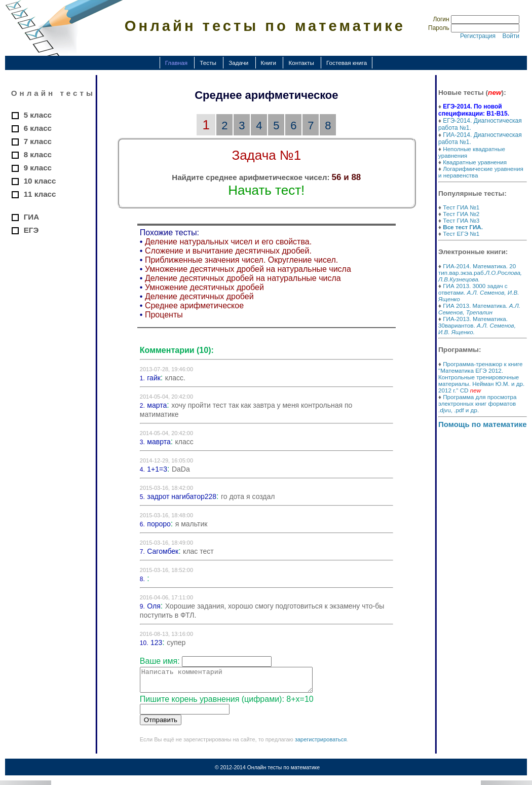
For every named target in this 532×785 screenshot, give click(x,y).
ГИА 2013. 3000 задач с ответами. (479, 292)
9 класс (38, 168)
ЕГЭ (31, 230)
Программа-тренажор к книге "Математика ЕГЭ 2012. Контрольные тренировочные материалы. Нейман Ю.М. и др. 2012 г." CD (481, 377)
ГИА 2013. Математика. (479, 309)
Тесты (208, 63)
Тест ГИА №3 (461, 220)
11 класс (40, 194)
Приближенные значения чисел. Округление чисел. (241, 260)
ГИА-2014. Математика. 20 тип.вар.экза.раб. (480, 273)
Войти (511, 36)
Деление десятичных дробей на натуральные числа (243, 278)
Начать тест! (266, 190)
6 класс (38, 128)
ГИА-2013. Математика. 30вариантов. (477, 325)
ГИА (31, 217)
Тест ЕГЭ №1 (461, 234)
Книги (269, 63)
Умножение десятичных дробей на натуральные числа (248, 269)
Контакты (301, 63)
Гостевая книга (347, 63)
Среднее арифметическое (194, 306)
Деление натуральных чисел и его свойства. (228, 242)
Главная (176, 63)
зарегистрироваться (321, 744)
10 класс (40, 181)
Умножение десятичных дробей (204, 287)
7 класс (38, 141)
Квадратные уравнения (475, 162)
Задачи (238, 63)
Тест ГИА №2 (461, 214)
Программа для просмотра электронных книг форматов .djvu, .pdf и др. (478, 403)
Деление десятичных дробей (199, 296)
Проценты (164, 315)
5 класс (38, 115)
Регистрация (478, 36)
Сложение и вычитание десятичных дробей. (228, 251)
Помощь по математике (483, 424)
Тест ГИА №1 (461, 207)
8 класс (38, 154)
